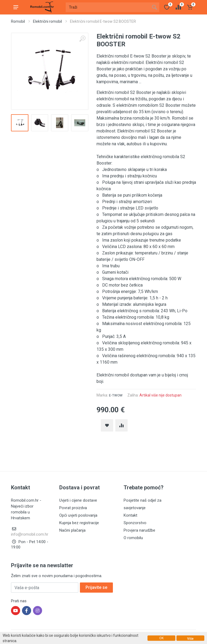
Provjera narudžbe (139, 530)
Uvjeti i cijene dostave (78, 500)
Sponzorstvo (135, 523)
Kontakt (130, 515)
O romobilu (133, 538)
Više (190, 639)
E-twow (116, 395)
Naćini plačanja (72, 530)
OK (161, 638)
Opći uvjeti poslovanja (78, 515)
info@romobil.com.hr (30, 534)
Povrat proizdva (73, 508)
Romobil (18, 21)
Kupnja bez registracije (79, 523)
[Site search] (108, 7)
